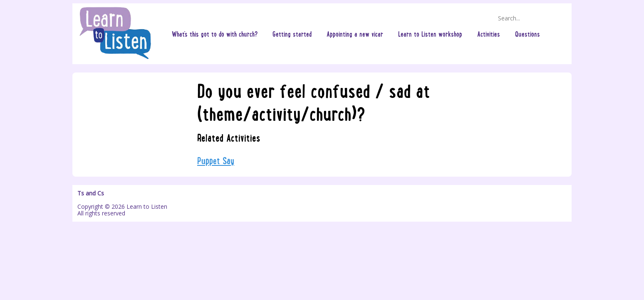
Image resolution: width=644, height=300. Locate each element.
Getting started (292, 34)
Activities (489, 34)
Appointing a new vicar (355, 34)
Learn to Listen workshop (430, 34)
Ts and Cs (91, 193)
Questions (528, 34)
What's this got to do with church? (215, 34)
